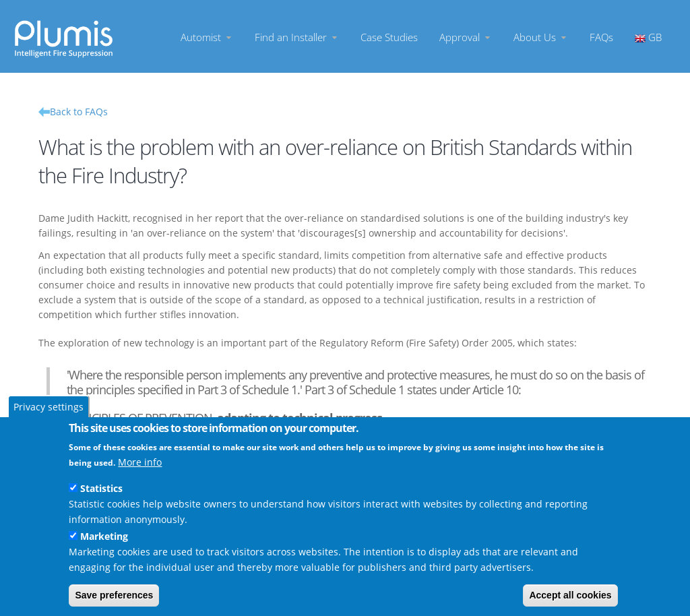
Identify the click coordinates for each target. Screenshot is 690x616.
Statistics (101, 488)
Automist (207, 37)
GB (648, 37)
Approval (466, 37)
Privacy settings (49, 407)
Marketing (104, 536)
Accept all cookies (570, 595)
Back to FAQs (79, 112)
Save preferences (114, 595)
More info (140, 462)
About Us (541, 37)
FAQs (601, 37)
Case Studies (389, 37)
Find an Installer (297, 37)
